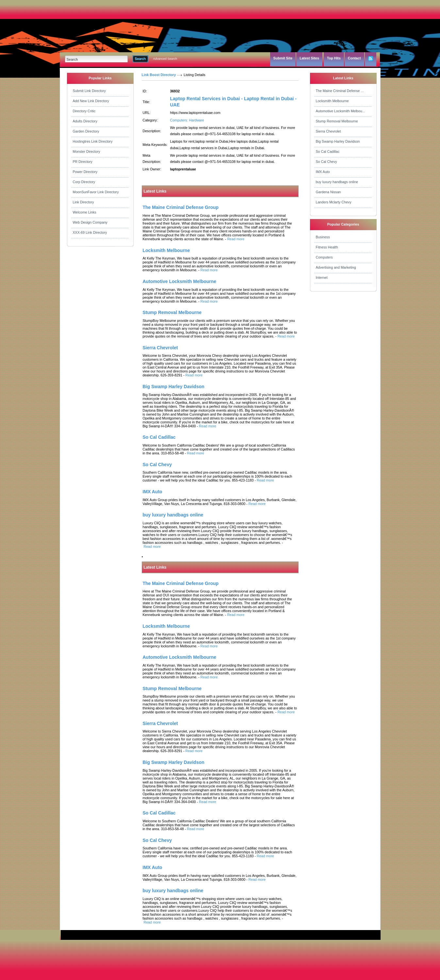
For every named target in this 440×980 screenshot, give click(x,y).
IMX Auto (323, 172)
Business (323, 237)
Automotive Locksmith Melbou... (341, 111)
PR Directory (83, 162)
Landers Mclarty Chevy (334, 202)
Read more (236, 239)
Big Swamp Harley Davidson (338, 141)
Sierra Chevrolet (328, 131)
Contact (354, 58)
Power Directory (85, 172)
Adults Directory (85, 121)
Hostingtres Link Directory (93, 141)
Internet (322, 277)
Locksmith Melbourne (332, 101)
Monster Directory (87, 151)
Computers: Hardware (187, 120)
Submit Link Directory (89, 91)
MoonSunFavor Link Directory (96, 192)
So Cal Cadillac (328, 151)
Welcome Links (85, 212)
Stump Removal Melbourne (337, 121)
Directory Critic (84, 111)
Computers (324, 257)
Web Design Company (90, 222)
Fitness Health (327, 247)
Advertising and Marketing (336, 267)
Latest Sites (309, 58)
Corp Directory (84, 182)
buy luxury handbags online (337, 182)
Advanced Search (165, 59)
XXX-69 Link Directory (90, 232)
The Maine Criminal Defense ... (340, 91)
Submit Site (283, 58)
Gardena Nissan (328, 192)
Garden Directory (86, 131)
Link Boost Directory (159, 75)
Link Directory (83, 202)
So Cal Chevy (326, 162)
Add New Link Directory (91, 101)
